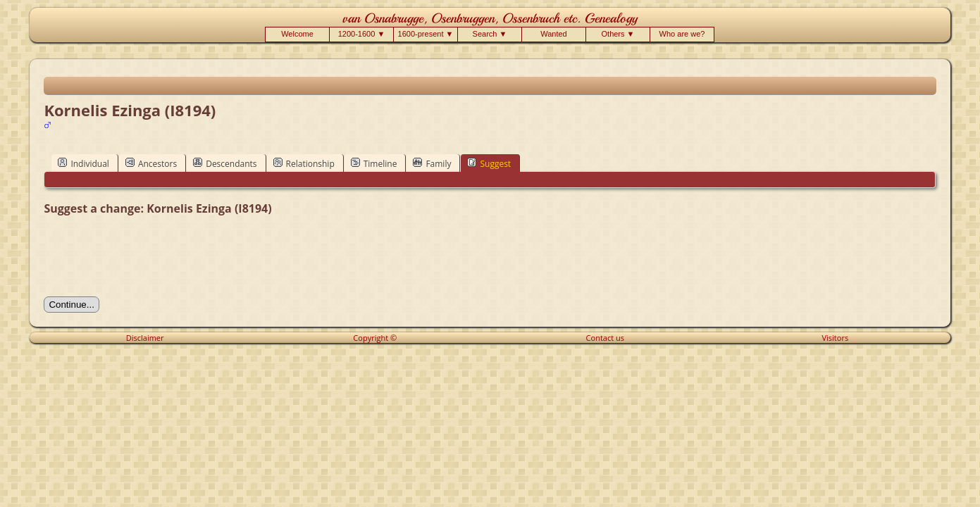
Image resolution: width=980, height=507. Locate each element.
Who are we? (682, 34)
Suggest (489, 163)
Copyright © (375, 338)
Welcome (297, 34)
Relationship (304, 163)
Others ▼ (618, 34)
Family (432, 163)
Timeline (374, 163)
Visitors (836, 338)
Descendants (225, 163)
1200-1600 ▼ (362, 34)
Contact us (605, 338)
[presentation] (151, 256)
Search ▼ (490, 34)
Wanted (554, 34)
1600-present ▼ (426, 34)
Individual (83, 163)
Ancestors (151, 163)
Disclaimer (145, 338)
